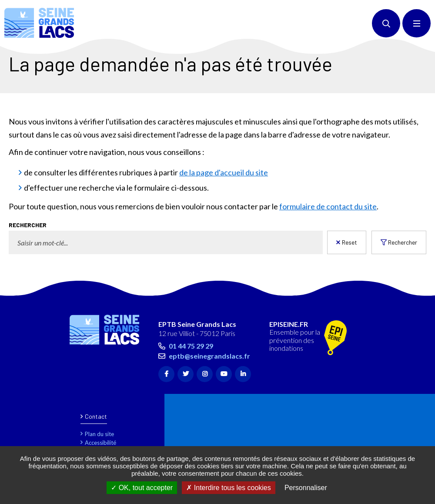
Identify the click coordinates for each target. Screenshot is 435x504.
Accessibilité (100, 443)
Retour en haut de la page (413, 292)
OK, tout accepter (142, 488)
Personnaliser (306, 488)
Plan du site (99, 434)
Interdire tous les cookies (228, 488)
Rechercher (403, 242)
